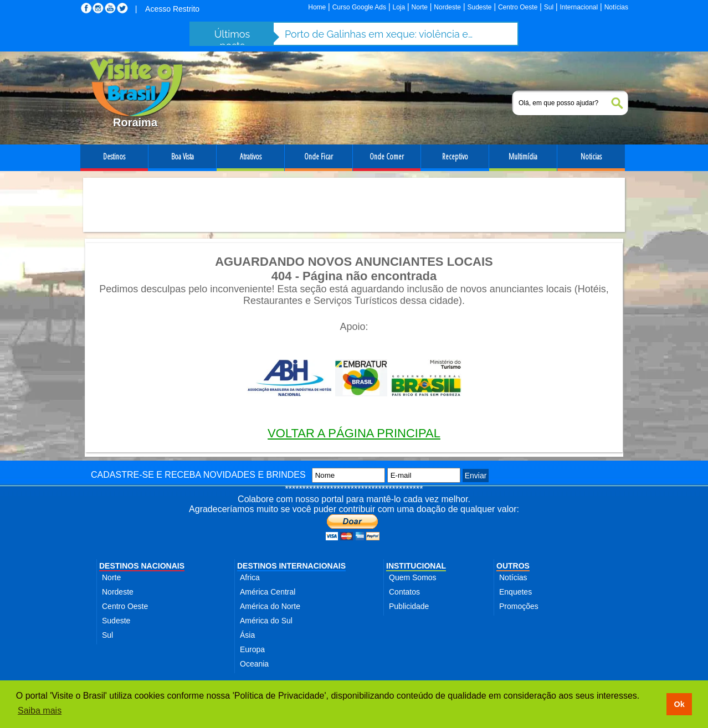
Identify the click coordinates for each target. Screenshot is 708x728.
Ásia (247, 635)
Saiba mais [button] (40, 711)
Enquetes (515, 592)
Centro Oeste (518, 7)
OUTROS (513, 566)
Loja (399, 7)
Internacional (579, 7)
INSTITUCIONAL (416, 566)
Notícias (616, 7)
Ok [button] (679, 704)
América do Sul (266, 621)
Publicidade (409, 606)
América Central (268, 592)
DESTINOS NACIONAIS (142, 566)
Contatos (404, 592)
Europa (252, 649)
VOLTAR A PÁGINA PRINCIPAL (354, 433)
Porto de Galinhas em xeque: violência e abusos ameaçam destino (379, 34)
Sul (549, 7)
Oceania (254, 664)
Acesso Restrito (172, 9)
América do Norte (270, 606)
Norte (420, 7)
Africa (250, 577)
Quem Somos (413, 577)
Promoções (519, 606)
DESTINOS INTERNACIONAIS (291, 566)
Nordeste (447, 7)
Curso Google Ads (359, 7)
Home (317, 7)
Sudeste (479, 7)
